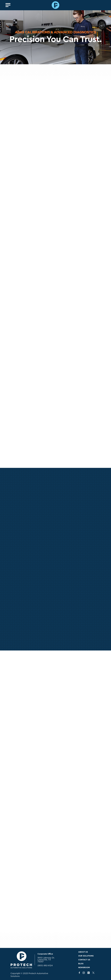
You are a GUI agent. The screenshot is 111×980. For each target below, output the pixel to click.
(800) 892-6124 (45, 966)
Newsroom (84, 968)
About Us (83, 952)
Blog (81, 964)
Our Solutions (86, 956)
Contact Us (84, 960)
